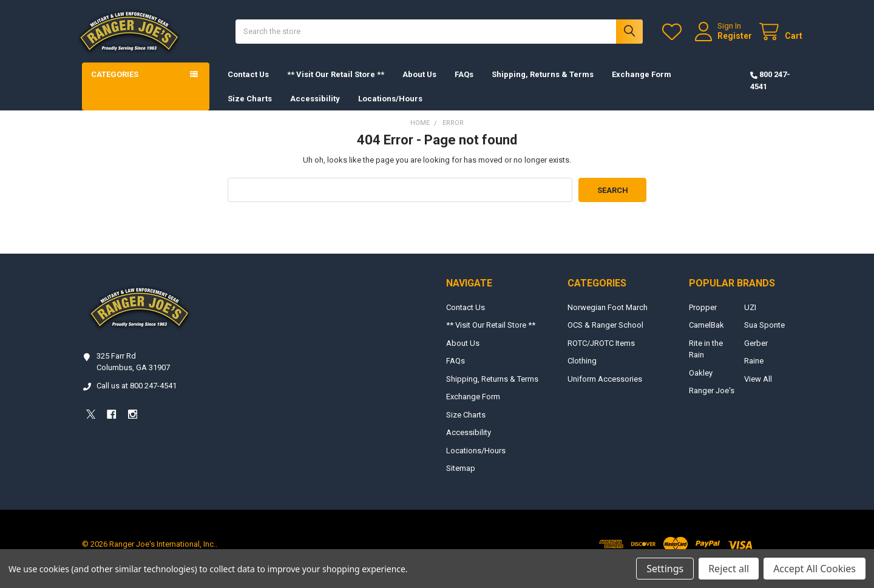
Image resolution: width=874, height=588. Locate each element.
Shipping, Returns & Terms (543, 85)
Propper (703, 317)
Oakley (701, 383)
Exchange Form (642, 85)
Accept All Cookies (815, 569)
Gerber (756, 353)
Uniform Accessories (605, 389)
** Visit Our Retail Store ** (336, 85)
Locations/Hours (390, 108)
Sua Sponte (764, 335)
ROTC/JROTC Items (601, 353)
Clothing (582, 371)
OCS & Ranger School (605, 335)
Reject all (729, 569)
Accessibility (315, 108)
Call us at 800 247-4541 (137, 395)
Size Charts (250, 108)
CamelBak (706, 335)
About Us (419, 85)
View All (758, 389)
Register (724, 41)
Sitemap (461, 478)
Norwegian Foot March (608, 317)
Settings (665, 569)
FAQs (464, 85)
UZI (750, 317)
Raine (754, 371)
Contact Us (248, 85)
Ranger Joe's (712, 401)
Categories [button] (115, 85)
